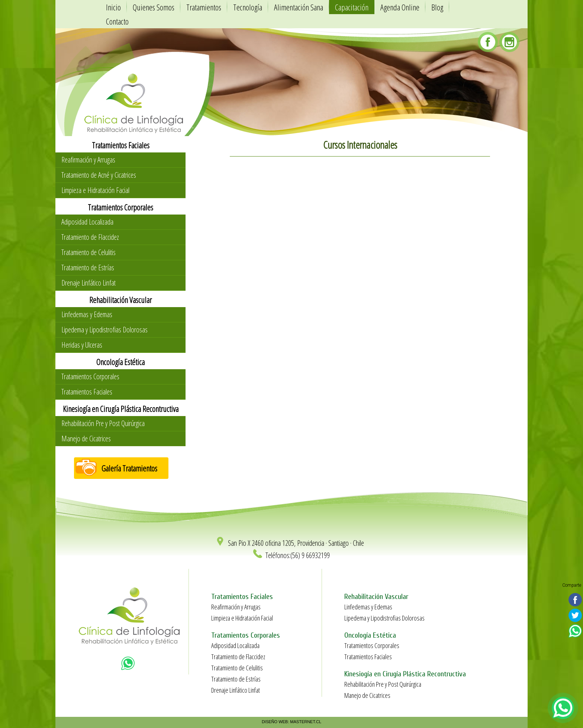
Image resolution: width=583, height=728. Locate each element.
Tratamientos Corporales (90, 376)
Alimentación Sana (299, 7)
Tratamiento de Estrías (88, 268)
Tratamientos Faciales (87, 392)
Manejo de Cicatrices (86, 439)
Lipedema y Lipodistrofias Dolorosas (104, 330)
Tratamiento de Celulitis (88, 252)
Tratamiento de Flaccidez (90, 237)
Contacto (117, 21)
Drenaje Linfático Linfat (88, 283)
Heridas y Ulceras (82, 345)
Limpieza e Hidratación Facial (95, 190)
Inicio (113, 7)
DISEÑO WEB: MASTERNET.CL (291, 722)
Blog (437, 7)
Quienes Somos (154, 7)
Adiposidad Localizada (87, 222)
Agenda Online (400, 7)
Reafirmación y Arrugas (88, 160)
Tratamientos (204, 7)
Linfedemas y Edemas (87, 314)
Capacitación (352, 7)
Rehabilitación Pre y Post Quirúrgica (103, 423)
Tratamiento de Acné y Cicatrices (99, 175)
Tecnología (248, 7)
